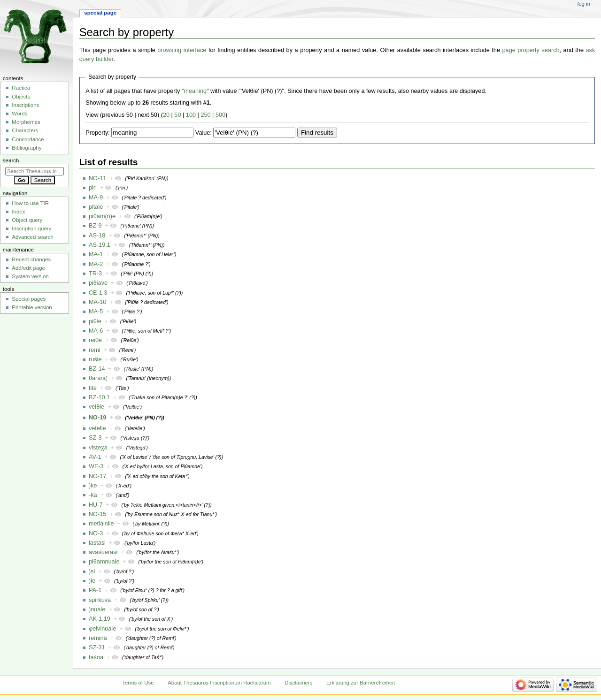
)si (92, 571)
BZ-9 (95, 226)
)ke (93, 486)
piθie (95, 321)
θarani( (98, 378)
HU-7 (96, 505)
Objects (21, 97)
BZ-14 (97, 369)
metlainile (101, 524)
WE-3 (96, 466)
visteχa (98, 448)
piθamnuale (104, 562)
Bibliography (27, 148)
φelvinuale (102, 629)
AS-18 (97, 236)
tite (93, 388)
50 (177, 115)
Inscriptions (25, 105)
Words (19, 114)
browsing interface (182, 50)
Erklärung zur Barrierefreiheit (361, 683)
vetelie (97, 428)
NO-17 (97, 476)
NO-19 (97, 418)
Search (11, 160)
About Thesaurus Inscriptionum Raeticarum (219, 683)
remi (95, 350)
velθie (96, 407)
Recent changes (31, 259)
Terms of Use (138, 683)
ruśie (95, 359)
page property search (531, 50)
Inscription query (31, 228)
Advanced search (33, 237)
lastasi (97, 543)
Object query (27, 220)
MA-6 (96, 331)
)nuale (97, 609)
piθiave (98, 283)
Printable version (32, 307)
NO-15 (97, 514)
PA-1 (95, 590)
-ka (93, 495)
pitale (96, 207)
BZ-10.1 (99, 397)
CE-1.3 (98, 293)
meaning (195, 91)
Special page (100, 13)
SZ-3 (95, 438)
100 (191, 115)
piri (93, 188)
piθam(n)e (102, 216)
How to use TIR (30, 203)
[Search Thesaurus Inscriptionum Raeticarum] (35, 171)
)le (92, 581)
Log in (584, 4)
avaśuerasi (103, 552)
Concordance (28, 139)
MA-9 (96, 198)
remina (98, 638)
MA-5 (96, 312)
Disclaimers (298, 683)
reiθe (95, 340)
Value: (204, 133)
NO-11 (97, 178)
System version (30, 276)
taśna (96, 657)
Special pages (29, 299)
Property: (97, 133)
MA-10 (97, 302)
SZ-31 (97, 647)
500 (220, 115)
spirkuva (100, 600)
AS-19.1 (100, 245)
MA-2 (96, 264)
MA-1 (96, 254)
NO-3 (96, 533)
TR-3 (95, 274)
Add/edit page (28, 268)
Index (18, 212)
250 (205, 115)
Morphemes (26, 122)
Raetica (21, 88)
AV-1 (95, 457)
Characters (25, 130)
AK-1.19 (100, 619)
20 (166, 115)
